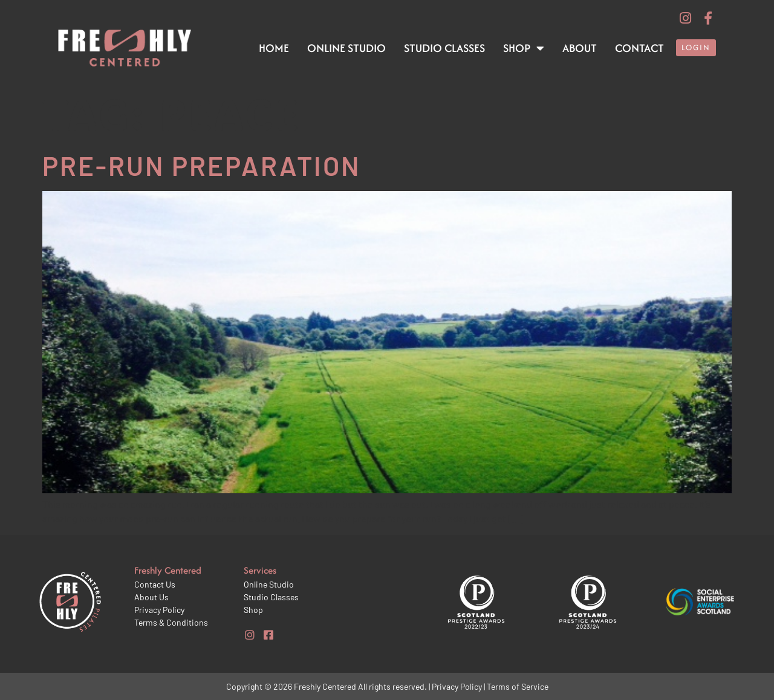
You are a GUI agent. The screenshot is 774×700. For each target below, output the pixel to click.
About (580, 48)
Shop (524, 48)
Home (274, 48)
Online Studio (346, 48)
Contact (639, 48)
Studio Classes (444, 48)
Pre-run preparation (201, 165)
